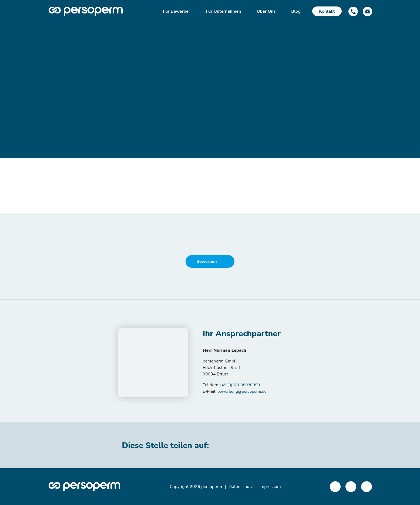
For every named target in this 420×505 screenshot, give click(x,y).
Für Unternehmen (223, 11)
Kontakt (327, 11)
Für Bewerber (177, 11)
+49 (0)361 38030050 (241, 385)
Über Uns (266, 11)
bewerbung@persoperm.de (244, 391)
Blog (296, 11)
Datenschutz (241, 487)
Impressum (270, 487)
